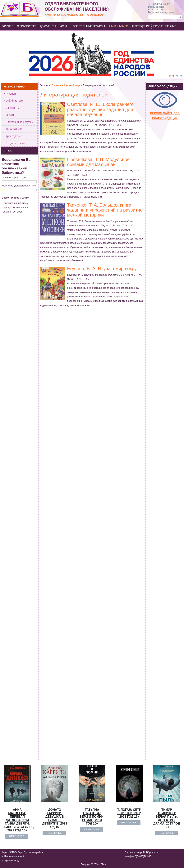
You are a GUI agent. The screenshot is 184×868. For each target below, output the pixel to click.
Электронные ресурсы (89, 26)
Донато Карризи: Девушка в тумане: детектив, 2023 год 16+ (55, 382)
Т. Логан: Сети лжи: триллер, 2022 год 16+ (129, 377)
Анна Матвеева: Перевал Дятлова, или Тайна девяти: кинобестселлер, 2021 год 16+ (19, 384)
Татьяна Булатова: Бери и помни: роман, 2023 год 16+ (92, 380)
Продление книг (165, 26)
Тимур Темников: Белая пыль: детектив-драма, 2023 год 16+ (167, 382)
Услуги (64, 26)
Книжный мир (118, 26)
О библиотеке (27, 26)
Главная (8, 26)
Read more (17, 400)
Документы (48, 26)
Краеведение (141, 26)
